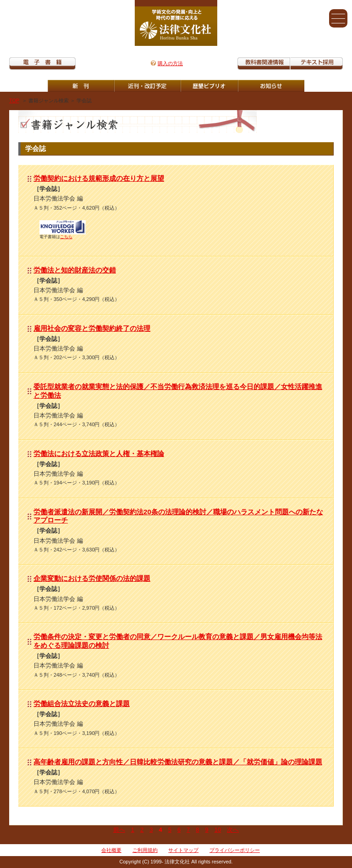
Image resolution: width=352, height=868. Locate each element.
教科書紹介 (316, 64)
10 (218, 830)
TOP (14, 100)
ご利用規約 (145, 850)
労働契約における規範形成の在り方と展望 (99, 178)
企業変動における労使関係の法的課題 (92, 578)
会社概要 (111, 850)
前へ (119, 830)
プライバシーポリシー (235, 850)
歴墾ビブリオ (209, 86)
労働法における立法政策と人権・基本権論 (99, 453)
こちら (66, 237)
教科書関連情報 (264, 64)
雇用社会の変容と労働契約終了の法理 (92, 328)
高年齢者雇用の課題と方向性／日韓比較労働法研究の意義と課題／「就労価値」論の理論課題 (178, 762)
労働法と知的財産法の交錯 (75, 270)
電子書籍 (42, 64)
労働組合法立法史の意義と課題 (82, 704)
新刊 (81, 86)
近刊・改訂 (147, 86)
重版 (271, 86)
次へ (233, 830)
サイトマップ (183, 850)
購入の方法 (170, 63)
